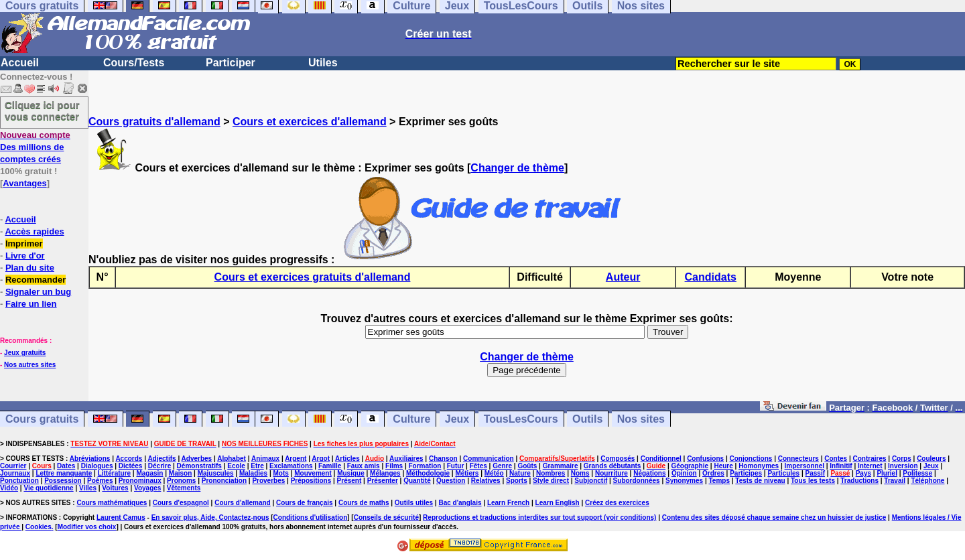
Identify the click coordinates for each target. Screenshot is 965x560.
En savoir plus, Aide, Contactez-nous (210, 517)
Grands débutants (613, 466)
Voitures (115, 488)
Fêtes (478, 466)
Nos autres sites (30, 365)
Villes (88, 488)
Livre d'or (25, 256)
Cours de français (304, 503)
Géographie (690, 466)
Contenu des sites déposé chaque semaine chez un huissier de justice (774, 517)
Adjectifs (162, 459)
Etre (257, 466)
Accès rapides (34, 231)
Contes (836, 459)
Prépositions (311, 481)
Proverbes (268, 481)
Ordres (713, 473)
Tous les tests (813, 481)
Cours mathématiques (112, 503)
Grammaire (561, 466)
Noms (580, 473)
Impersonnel (805, 466)
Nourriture (612, 473)
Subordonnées (637, 481)
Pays (863, 473)
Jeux (457, 419)
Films (394, 466)
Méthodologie (428, 473)
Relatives (486, 481)
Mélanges (385, 473)
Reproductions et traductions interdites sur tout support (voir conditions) (539, 517)
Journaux (15, 473)
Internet (870, 466)
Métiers (467, 473)
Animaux (265, 459)
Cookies (39, 527)
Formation (425, 466)
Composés (618, 459)
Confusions (705, 459)
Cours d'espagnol (181, 503)
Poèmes (100, 481)
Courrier (13, 466)
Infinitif (841, 466)
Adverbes (197, 459)
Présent (349, 481)
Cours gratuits (42, 419)
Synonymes (684, 481)
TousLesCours (521, 419)
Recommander (36, 280)
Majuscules (216, 473)
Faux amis (364, 466)
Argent (296, 459)
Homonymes (759, 466)
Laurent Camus (121, 517)
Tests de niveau (760, 481)
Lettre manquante (64, 473)
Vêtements (184, 488)
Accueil (20, 63)
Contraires (870, 459)
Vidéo (9, 488)
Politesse (917, 473)
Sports (517, 481)
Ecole (236, 466)
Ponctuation (19, 481)
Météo (494, 473)
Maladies (253, 473)
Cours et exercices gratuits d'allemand (313, 277)
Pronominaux (140, 481)
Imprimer (24, 243)
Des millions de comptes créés (35, 147)
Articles (347, 459)
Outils (587, 419)
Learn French (508, 503)
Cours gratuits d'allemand (154, 122)
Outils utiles (414, 503)
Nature (520, 473)
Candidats (711, 277)
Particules (783, 473)
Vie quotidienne (48, 488)
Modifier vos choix (87, 527)
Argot (321, 459)
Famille (330, 466)
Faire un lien (31, 304)
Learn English (558, 503)
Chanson (443, 459)
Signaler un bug (38, 292)
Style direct (551, 481)
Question (451, 481)
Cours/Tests (134, 63)
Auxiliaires (406, 459)
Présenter (383, 481)
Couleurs (931, 459)
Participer (231, 63)
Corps (902, 459)
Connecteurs (798, 459)
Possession (63, 481)
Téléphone (927, 481)
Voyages (147, 488)
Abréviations (90, 459)
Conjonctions (751, 459)
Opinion (684, 473)
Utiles (323, 63)
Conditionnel (661, 459)
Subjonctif (591, 481)
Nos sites (641, 419)
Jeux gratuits (25, 353)
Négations (649, 473)
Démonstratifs (199, 466)
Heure (723, 466)
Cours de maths (364, 503)
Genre (502, 466)
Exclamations (291, 466)
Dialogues (97, 466)
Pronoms (181, 481)
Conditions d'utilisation (311, 517)
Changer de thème (517, 168)
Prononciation (224, 481)
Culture (411, 419)
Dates (66, 466)
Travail (895, 481)
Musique (351, 473)
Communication (489, 459)
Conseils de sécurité (386, 517)
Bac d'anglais (460, 503)
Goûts (527, 466)
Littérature (114, 473)
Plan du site (30, 268)
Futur (456, 466)
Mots (281, 473)
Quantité (417, 481)
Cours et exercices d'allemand (310, 122)
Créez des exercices (617, 503)
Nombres (551, 473)
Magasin (149, 473)
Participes (746, 473)
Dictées (131, 466)
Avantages (24, 183)
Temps (719, 481)
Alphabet (232, 459)
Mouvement (313, 473)
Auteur (623, 277)
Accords (129, 459)
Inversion (903, 466)
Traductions (859, 481)
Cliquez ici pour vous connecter (42, 111)
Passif (815, 473)
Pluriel (887, 473)
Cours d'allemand (243, 503)
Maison (180, 473)
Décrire (159, 466)
